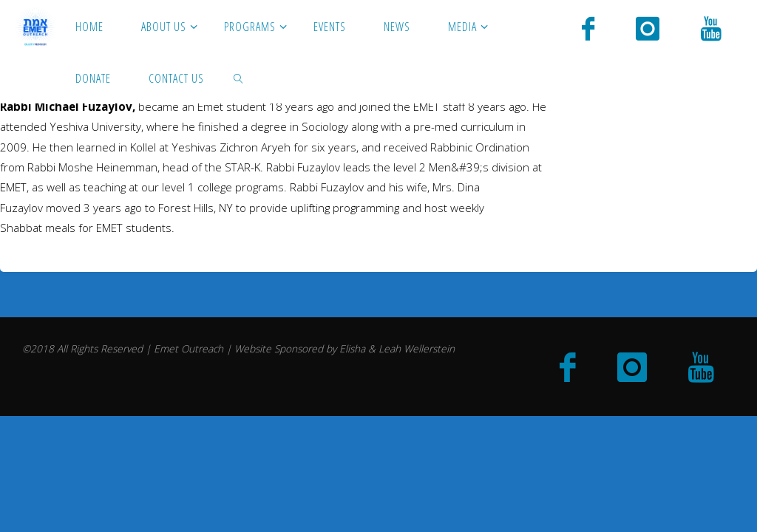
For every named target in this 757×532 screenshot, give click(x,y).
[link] (239, 78)
